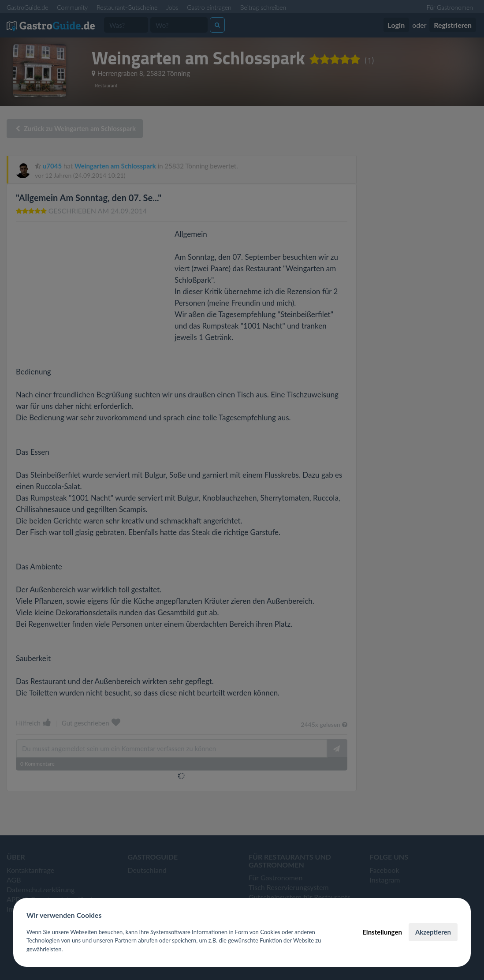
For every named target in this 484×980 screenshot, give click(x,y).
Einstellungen (382, 932)
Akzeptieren (433, 932)
